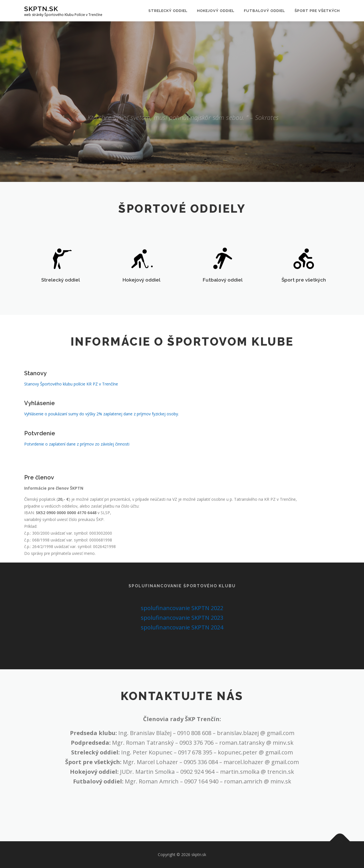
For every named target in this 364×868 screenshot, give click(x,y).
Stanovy (35, 381)
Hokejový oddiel (216, 11)
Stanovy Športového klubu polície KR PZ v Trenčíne (71, 391)
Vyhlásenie (40, 411)
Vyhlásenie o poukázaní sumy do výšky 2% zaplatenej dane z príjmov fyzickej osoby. (102, 421)
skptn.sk (41, 9)
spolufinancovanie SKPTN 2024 (182, 627)
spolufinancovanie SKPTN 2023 (182, 618)
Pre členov (39, 507)
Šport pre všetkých (317, 11)
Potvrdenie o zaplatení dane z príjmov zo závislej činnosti (77, 451)
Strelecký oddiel (168, 11)
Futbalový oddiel (264, 11)
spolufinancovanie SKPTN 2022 (182, 608)
